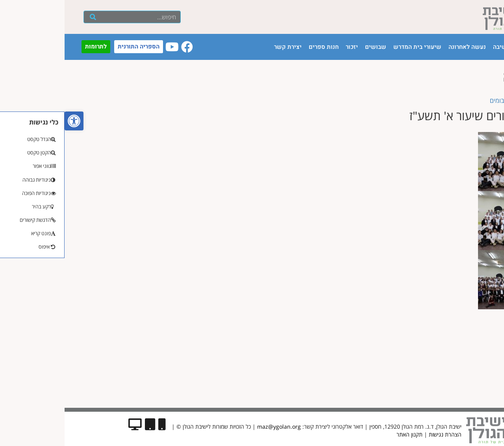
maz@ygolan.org (214, 426)
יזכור (287, 47)
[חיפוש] (28, 17)
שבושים (311, 47)
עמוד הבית (468, 47)
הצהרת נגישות (381, 434)
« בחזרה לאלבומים (449, 100)
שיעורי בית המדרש (353, 47)
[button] (9, 121)
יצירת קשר (223, 47)
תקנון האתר (345, 434)
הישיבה (438, 47)
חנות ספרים (259, 47)
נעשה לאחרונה (403, 47)
